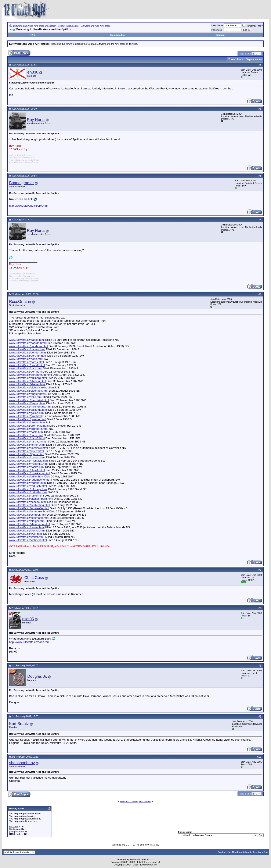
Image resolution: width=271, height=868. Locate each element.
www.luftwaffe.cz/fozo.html (26, 397)
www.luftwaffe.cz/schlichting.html (30, 505)
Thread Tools (236, 59)
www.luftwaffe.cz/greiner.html (27, 422)
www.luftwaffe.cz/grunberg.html (29, 429)
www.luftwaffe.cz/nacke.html (27, 467)
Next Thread (145, 801)
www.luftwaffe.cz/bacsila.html (27, 343)
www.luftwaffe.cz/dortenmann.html (30, 375)
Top (266, 852)
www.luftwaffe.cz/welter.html (27, 537)
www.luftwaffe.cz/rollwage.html (28, 489)
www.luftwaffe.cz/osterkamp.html (30, 473)
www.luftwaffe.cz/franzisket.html (29, 400)
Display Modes (254, 59)
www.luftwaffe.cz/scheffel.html (28, 502)
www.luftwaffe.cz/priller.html (26, 476)
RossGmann (20, 301)
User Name (217, 25)
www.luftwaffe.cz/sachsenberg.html (31, 499)
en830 (33, 72)
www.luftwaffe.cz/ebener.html (27, 384)
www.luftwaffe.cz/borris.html (26, 362)
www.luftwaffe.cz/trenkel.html (27, 531)
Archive (257, 852)
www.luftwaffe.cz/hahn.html (26, 435)
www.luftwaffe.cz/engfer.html (27, 394)
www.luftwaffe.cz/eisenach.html (29, 391)
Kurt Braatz (19, 724)
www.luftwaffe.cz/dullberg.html (28, 378)
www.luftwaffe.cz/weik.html (26, 534)
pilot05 (28, 619)
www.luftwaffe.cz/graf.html (25, 416)
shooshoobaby (22, 763)
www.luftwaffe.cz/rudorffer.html (28, 492)
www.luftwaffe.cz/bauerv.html (27, 349)
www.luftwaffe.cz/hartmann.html (29, 442)
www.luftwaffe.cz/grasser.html (28, 419)
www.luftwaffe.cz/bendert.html (28, 353)
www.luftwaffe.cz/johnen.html (27, 445)
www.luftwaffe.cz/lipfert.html (26, 451)
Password (217, 30)
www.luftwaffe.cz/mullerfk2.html (29, 464)
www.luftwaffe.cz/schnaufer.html (29, 508)
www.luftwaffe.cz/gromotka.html (29, 426)
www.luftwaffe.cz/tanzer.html (27, 527)
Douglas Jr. (37, 676)
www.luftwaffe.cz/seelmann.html (29, 518)
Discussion (72, 26)
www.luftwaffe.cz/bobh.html (26, 359)
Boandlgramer (21, 183)
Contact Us (224, 852)
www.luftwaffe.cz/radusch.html (28, 486)
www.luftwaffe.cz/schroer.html (28, 515)
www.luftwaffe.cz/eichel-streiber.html (32, 387)
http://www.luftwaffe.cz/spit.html (29, 206)
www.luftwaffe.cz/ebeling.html (28, 381)
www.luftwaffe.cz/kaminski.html (28, 448)
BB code (14, 826)
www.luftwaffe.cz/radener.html (28, 483)
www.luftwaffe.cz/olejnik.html (27, 470)
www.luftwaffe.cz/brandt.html (27, 365)
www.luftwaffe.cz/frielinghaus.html (30, 407)
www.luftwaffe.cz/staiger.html (27, 521)
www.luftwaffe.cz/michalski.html (29, 461)
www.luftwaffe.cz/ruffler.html (26, 496)
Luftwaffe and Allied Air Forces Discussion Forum (38, 26)
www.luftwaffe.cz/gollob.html (27, 413)
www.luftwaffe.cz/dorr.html (25, 372)
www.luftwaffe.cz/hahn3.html (27, 438)
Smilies (13, 829)
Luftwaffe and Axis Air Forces (95, 26)
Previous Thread (128, 801)
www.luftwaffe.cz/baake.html (27, 340)
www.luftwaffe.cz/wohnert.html (28, 540)
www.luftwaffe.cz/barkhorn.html (28, 346)
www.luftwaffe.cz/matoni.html (27, 457)
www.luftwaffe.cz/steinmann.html (29, 524)
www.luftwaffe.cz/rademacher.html (30, 480)
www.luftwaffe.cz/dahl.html (26, 368)
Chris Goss (34, 578)
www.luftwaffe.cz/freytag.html (27, 403)
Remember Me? (252, 26)
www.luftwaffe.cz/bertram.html (28, 356)
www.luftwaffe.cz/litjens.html (27, 454)
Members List (118, 35)
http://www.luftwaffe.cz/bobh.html (30, 642)
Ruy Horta (36, 120)
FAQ (33, 35)
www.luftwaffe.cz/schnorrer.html (29, 511)
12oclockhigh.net (241, 852)
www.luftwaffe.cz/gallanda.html (28, 410)
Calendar (221, 35)
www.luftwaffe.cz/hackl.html (26, 432)
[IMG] (12, 832)
